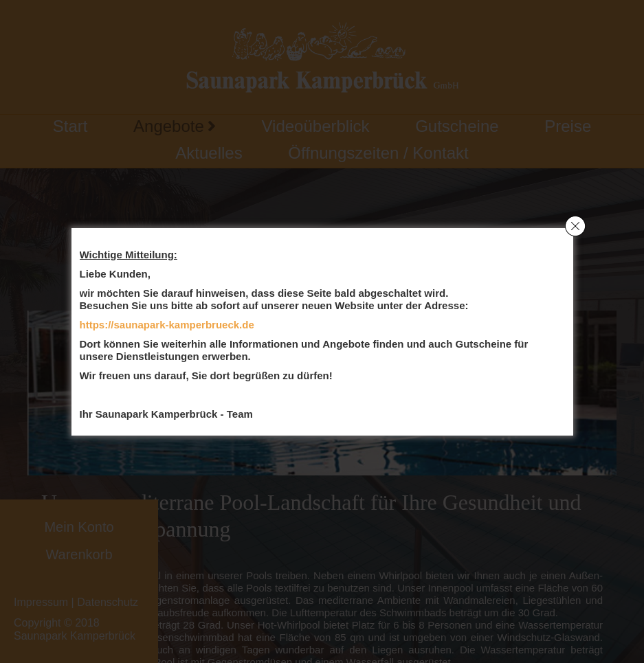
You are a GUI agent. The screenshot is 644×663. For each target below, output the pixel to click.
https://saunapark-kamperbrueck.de (167, 325)
